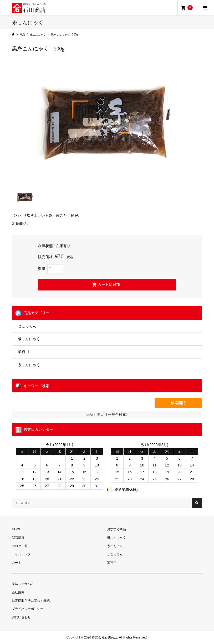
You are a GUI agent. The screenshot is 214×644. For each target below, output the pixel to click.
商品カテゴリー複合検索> (107, 414)
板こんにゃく (29, 339)
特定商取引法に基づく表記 (31, 601)
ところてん (27, 326)
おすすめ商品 (116, 529)
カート (17, 563)
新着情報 (18, 538)
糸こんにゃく (29, 365)
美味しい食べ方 (23, 584)
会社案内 (18, 592)
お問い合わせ (21, 617)
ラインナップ (21, 554)
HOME (17, 529)
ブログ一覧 (20, 546)
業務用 (23, 352)
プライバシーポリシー (28, 609)
